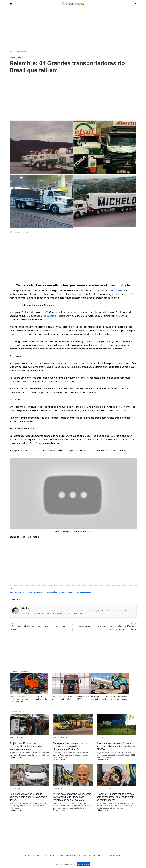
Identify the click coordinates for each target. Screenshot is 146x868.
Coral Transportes (17, 592)
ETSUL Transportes (34, 592)
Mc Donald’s (49, 316)
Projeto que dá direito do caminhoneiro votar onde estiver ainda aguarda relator (27, 746)
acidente (100, 738)
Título (12, 52)
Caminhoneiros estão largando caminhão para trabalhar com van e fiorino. (28, 797)
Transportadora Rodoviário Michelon (60, 592)
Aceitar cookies (84, 864)
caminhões (116, 290)
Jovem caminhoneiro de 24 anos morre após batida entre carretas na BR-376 (116, 746)
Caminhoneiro (15, 788)
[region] (73, 28)
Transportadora (60, 738)
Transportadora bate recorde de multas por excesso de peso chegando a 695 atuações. (70, 746)
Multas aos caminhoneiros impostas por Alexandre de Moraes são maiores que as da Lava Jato (72, 797)
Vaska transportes (84, 592)
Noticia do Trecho (104, 788)
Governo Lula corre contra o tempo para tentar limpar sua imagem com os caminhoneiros (115, 797)
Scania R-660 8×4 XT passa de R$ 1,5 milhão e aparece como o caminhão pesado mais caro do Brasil (28, 699)
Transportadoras (24, 52)
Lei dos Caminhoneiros (19, 738)
